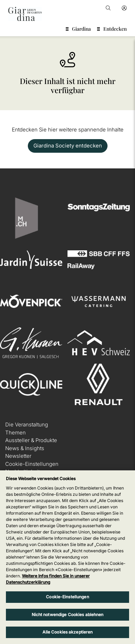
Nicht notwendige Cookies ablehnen (68, 615)
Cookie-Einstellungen (32, 464)
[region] (67, 557)
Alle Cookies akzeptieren (68, 632)
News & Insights (25, 448)
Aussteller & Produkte (31, 440)
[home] (25, 14)
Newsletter (18, 456)
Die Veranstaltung (27, 425)
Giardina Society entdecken (68, 146)
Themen (15, 433)
